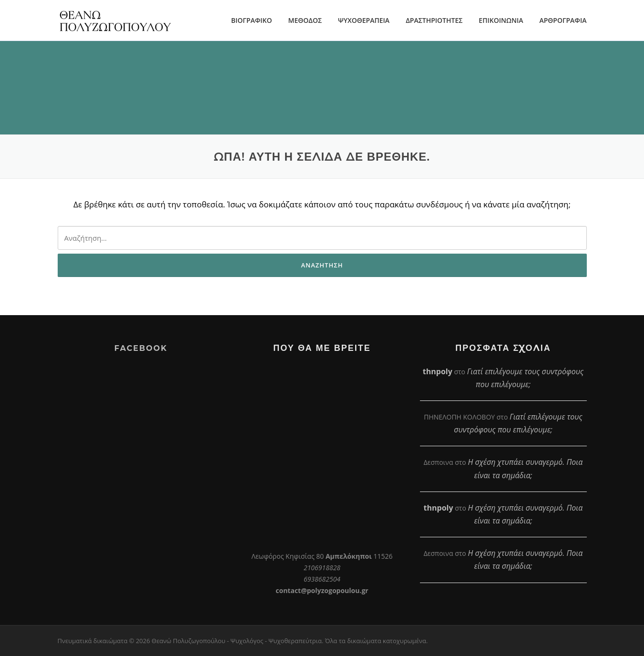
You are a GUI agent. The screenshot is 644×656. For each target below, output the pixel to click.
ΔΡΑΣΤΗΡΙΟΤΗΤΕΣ (434, 20)
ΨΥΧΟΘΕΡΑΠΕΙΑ (364, 20)
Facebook (141, 348)
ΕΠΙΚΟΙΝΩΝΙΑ (501, 20)
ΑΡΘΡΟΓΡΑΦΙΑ (563, 20)
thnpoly (438, 371)
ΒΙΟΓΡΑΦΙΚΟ (252, 20)
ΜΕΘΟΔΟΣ (305, 20)
